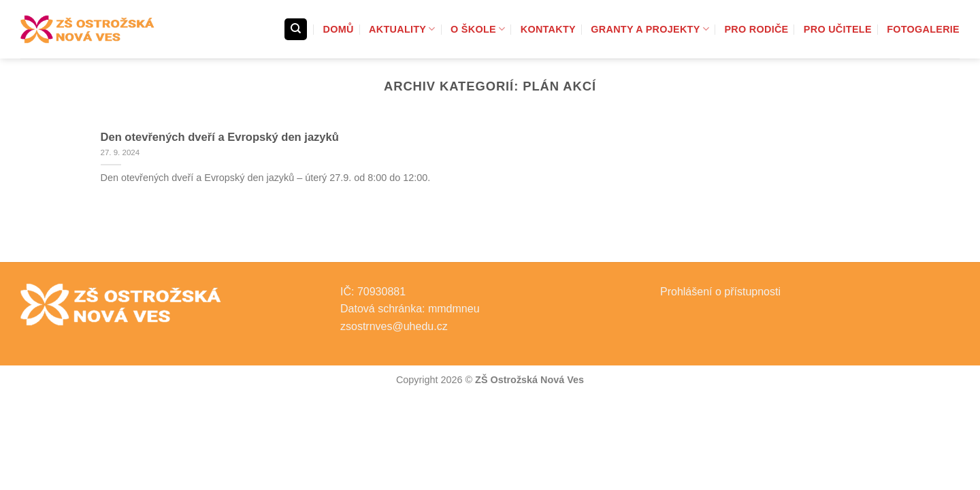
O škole (478, 29)
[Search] (296, 30)
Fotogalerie (923, 29)
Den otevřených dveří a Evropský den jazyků (220, 137)
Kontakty (548, 29)
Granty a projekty (650, 29)
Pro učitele (838, 29)
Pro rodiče (756, 29)
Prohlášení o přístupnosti (720, 292)
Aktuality (402, 29)
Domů (339, 29)
